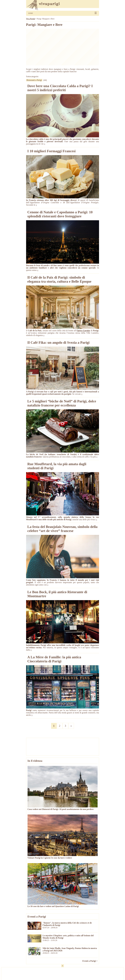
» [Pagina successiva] (71, 726)
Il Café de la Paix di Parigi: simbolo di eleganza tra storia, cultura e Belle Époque (59, 279)
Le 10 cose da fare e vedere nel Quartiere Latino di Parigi (53, 906)
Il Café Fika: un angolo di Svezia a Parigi (58, 343)
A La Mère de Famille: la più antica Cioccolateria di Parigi (54, 659)
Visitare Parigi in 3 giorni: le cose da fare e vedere (50, 858)
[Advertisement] (63, 47)
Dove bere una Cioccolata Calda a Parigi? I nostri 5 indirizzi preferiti (60, 88)
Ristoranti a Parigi (34, 80)
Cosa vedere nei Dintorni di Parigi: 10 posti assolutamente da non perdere (61, 809)
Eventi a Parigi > (90, 961)
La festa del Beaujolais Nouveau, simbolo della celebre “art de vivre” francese (63, 529)
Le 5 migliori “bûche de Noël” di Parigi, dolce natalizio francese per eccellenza (62, 403)
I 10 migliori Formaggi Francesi (51, 151)
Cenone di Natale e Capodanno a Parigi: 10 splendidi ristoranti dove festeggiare (60, 214)
